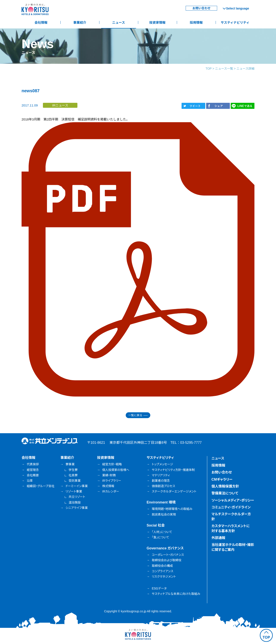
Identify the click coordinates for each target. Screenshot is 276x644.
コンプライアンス (163, 571)
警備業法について (225, 493)
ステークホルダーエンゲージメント (174, 491)
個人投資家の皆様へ (116, 470)
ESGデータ (159, 588)
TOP (209, 69)
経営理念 (33, 470)
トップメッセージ (162, 464)
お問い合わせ (201, 8)
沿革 (30, 481)
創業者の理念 (161, 481)
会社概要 (33, 475)
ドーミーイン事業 (77, 486)
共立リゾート (77, 497)
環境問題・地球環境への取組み (172, 509)
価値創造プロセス (163, 486)
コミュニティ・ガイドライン (231, 507)
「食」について (160, 537)
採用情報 (196, 23)
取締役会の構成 (162, 566)
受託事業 (75, 481)
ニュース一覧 (224, 69)
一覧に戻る (135, 415)
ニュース (118, 23)
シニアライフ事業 (77, 508)
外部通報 (218, 538)
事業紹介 (80, 23)
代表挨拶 (33, 464)
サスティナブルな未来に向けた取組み (176, 594)
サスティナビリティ (235, 23)
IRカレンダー (111, 491)
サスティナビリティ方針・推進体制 (173, 470)
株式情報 (108, 486)
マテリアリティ (161, 475)
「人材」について (162, 532)
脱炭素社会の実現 (164, 514)
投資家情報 (157, 23)
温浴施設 (75, 502)
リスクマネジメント (164, 577)
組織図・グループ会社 (41, 486)
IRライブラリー (112, 481)
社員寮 (73, 475)
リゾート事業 (74, 491)
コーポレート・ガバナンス (168, 555)
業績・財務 (109, 475)
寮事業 (70, 464)
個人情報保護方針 (225, 486)
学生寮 (73, 470)
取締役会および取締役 (167, 560)
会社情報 (41, 23)
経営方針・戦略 (112, 464)
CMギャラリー (222, 479)
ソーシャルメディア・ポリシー (233, 500)
